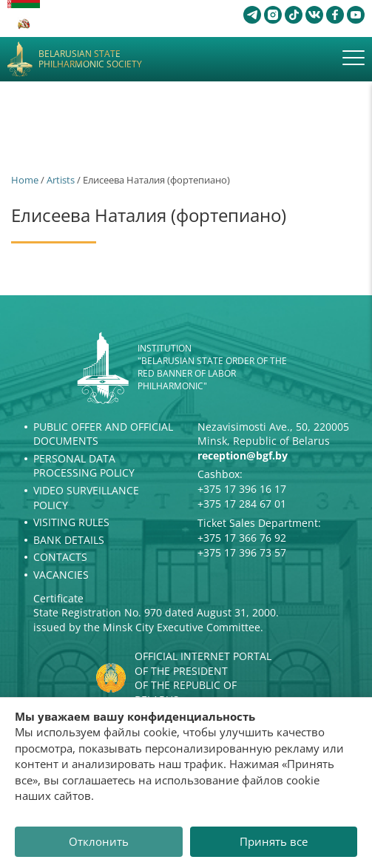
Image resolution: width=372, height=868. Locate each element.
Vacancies (61, 575)
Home (25, 180)
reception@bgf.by (243, 455)
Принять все (274, 841)
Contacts (60, 557)
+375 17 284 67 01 (242, 504)
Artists (61, 180)
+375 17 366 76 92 (242, 538)
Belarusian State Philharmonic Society (90, 60)
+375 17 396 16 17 (242, 489)
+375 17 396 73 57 (242, 552)
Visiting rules (71, 522)
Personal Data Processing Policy (84, 466)
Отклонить (99, 841)
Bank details (69, 540)
